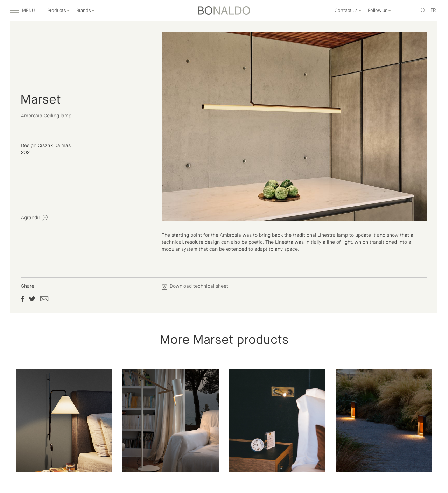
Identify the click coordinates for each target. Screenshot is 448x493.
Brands (85, 11)
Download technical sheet (195, 286)
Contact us (348, 11)
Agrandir (34, 218)
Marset (41, 100)
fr (433, 10)
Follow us (379, 11)
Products (58, 11)
